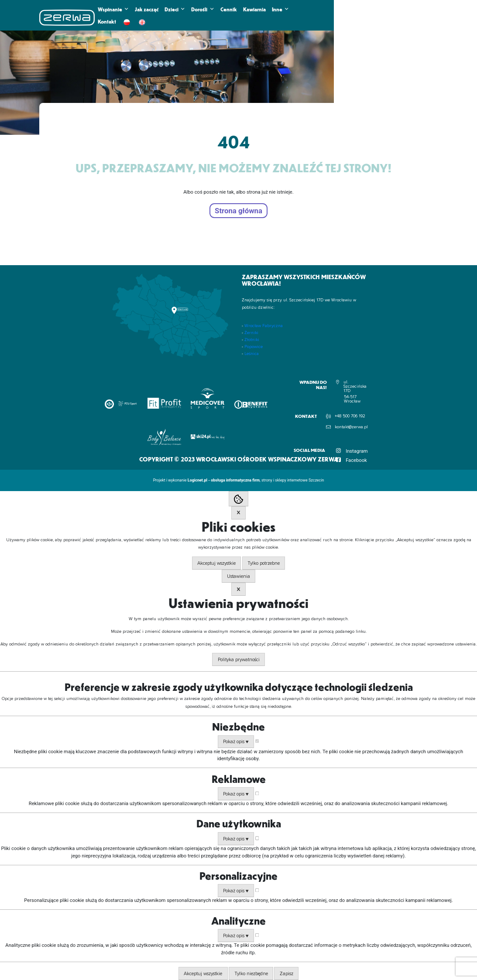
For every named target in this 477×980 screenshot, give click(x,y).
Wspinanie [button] (113, 9)
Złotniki (252, 340)
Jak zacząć (147, 9)
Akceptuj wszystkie (216, 563)
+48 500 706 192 (350, 416)
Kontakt (107, 21)
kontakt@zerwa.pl (351, 427)
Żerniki (251, 333)
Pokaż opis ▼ (236, 742)
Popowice (254, 347)
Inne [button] (280, 9)
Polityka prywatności (239, 660)
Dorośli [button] (202, 9)
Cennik (229, 9)
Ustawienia (238, 576)
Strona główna (238, 211)
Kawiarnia (254, 9)
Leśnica (252, 354)
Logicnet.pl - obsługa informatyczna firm (224, 480)
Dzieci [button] (175, 9)
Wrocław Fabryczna (264, 326)
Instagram (357, 451)
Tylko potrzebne (264, 563)
